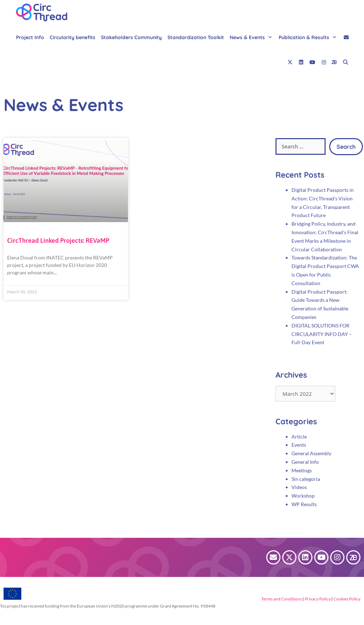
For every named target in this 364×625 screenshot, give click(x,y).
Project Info (30, 37)
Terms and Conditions (282, 599)
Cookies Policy (347, 599)
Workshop (303, 496)
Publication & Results (309, 37)
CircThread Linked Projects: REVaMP (58, 240)
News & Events (253, 37)
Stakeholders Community (131, 37)
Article (299, 437)
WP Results (304, 504)
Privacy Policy (317, 599)
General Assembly (311, 453)
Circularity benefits (73, 37)
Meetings (302, 470)
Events (299, 445)
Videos (299, 487)
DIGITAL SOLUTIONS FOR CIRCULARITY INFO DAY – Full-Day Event (322, 334)
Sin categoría (306, 479)
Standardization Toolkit (196, 37)
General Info (305, 462)
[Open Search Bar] (346, 62)
